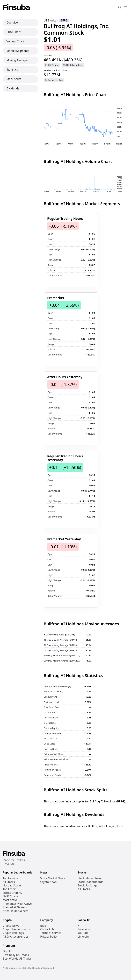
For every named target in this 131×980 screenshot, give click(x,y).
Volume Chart (15, 41)
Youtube (83, 933)
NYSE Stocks (10, 896)
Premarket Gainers (15, 907)
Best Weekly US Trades (17, 959)
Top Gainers (10, 878)
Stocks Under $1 (13, 893)
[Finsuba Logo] (16, 7)
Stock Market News (52, 878)
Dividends (13, 88)
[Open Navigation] (125, 7)
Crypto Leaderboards (16, 929)
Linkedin (83, 937)
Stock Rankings (88, 886)
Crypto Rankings (13, 933)
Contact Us (47, 929)
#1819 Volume (52, 65)
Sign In (7, 951)
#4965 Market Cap (54, 80)
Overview (12, 22)
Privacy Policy (49, 937)
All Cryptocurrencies (16, 937)
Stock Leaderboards (90, 882)
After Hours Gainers (15, 911)
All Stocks (9, 882)
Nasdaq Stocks (12, 886)
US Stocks (50, 21)
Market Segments (18, 51)
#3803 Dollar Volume (73, 65)
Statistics (12, 70)
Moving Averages (17, 60)
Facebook (84, 929)
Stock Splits (14, 79)
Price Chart (14, 32)
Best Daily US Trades (16, 955)
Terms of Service (51, 933)
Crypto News (48, 882)
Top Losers (10, 889)
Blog (43, 926)
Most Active (10, 900)
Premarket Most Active (17, 904)
